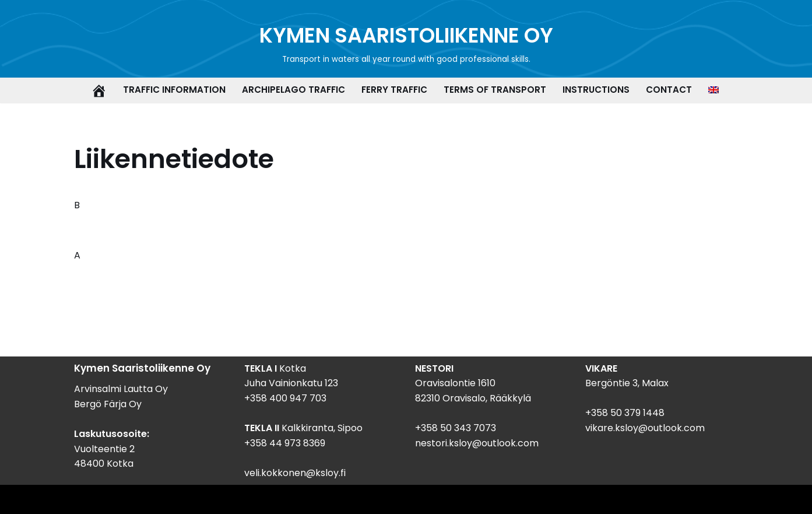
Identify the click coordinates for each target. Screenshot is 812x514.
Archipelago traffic (293, 90)
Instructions (596, 90)
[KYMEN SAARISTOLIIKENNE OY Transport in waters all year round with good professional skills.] (406, 43)
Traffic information (174, 90)
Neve (20, 499)
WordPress (122, 499)
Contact (669, 90)
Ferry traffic (394, 90)
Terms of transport (495, 90)
